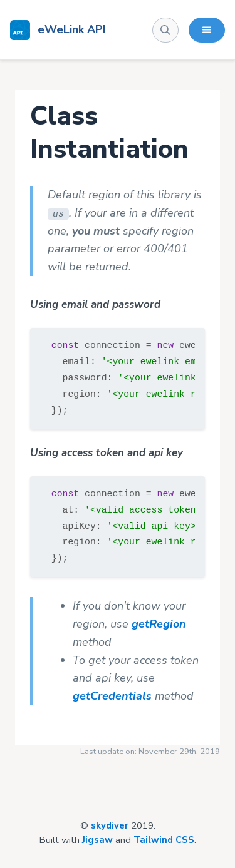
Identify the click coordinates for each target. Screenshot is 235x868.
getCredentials (112, 696)
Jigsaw (97, 840)
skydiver (110, 825)
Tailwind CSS (164, 840)
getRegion (159, 624)
